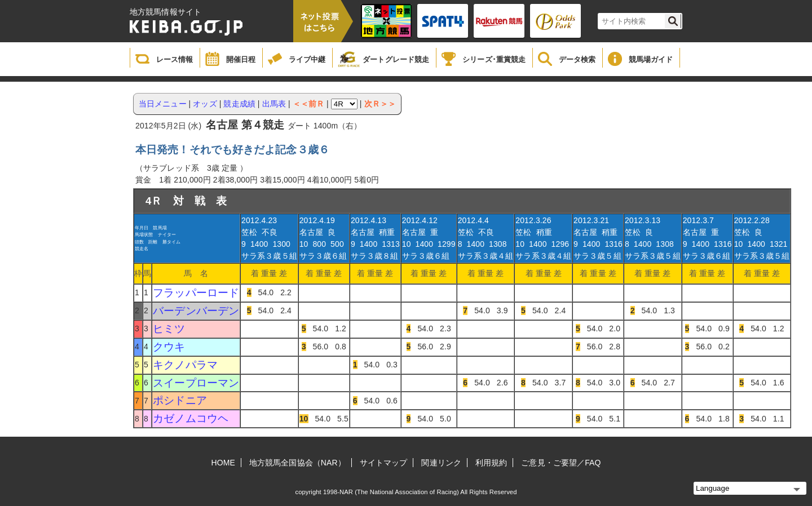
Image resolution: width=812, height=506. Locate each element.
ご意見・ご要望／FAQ (561, 463)
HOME (223, 463)
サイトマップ (384, 463)
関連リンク (441, 463)
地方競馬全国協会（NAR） (297, 463)
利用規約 (491, 463)
